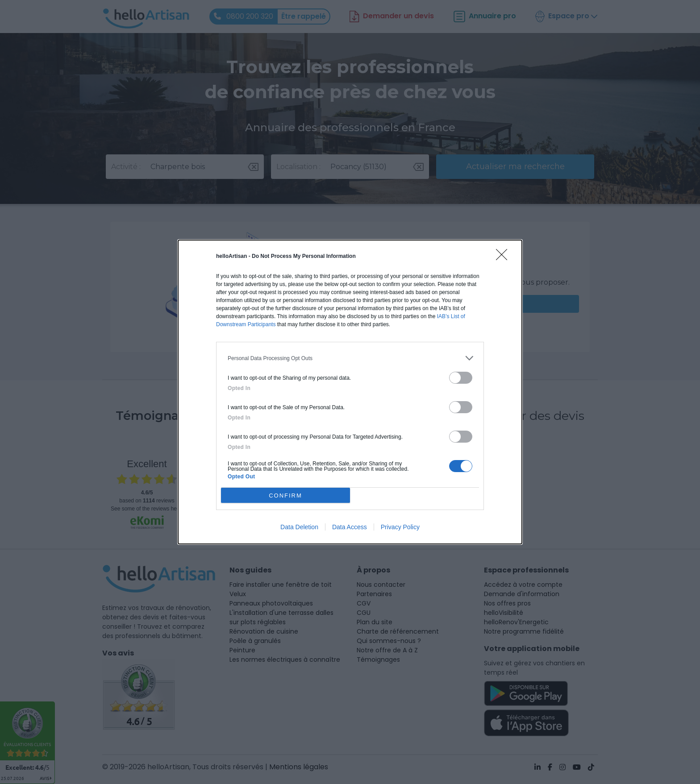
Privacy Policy (400, 527)
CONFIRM (285, 495)
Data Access (350, 527)
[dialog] (350, 392)
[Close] (504, 257)
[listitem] (350, 358)
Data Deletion (299, 527)
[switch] (461, 378)
